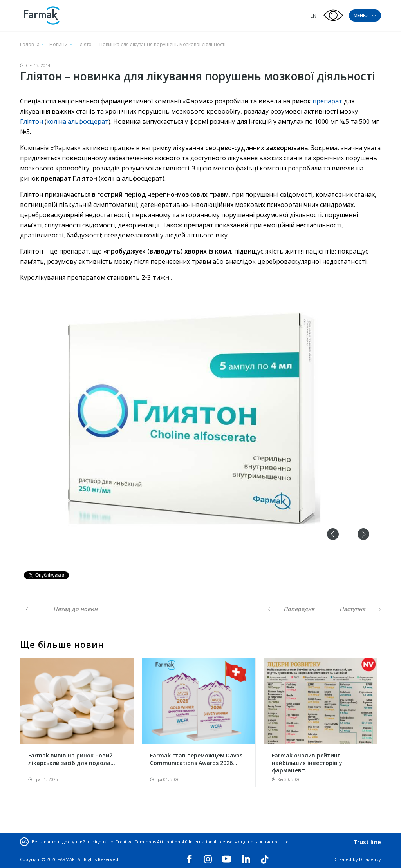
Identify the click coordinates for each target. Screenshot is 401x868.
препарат (327, 101)
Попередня (291, 609)
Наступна (360, 609)
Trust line (367, 842)
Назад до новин (62, 609)
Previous (333, 534)
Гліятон (32, 121)
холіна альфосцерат (78, 121)
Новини (59, 44)
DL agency (370, 859)
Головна (30, 44)
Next (363, 534)
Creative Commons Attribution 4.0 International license (174, 842)
